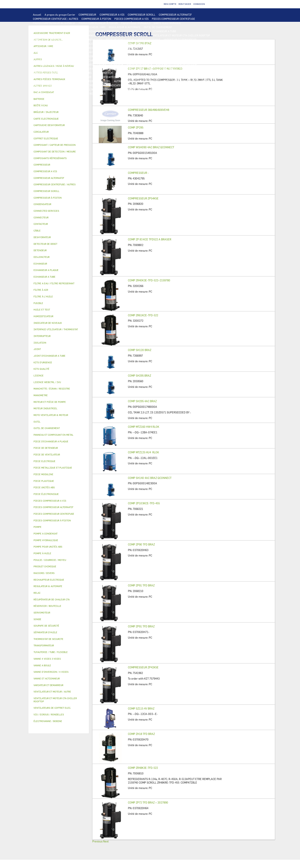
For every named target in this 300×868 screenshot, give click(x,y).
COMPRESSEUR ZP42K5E (143, 667)
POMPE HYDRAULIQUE (87, 52)
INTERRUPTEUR (72, 44)
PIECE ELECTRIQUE (149, 40)
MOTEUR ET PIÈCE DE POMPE (169, 52)
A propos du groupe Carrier (60, 15)
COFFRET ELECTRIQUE (109, 44)
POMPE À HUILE (171, 56)
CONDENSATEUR (196, 44)
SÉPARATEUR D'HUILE (145, 56)
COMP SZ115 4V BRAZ (141, 708)
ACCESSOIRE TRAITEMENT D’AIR (52, 77)
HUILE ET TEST (75, 56)
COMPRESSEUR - (138, 173)
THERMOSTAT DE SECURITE (190, 48)
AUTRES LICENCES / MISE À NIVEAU (135, 81)
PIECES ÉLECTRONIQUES (136, 23)
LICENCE (38, 81)
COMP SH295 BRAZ (139, 376)
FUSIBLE (177, 44)
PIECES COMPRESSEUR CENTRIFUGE (173, 19)
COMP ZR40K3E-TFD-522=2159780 (149, 280)
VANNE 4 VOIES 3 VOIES (78, 73)
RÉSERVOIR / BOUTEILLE (162, 69)
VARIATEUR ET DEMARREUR (180, 40)
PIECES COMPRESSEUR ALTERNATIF (54, 23)
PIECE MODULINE (43, 94)
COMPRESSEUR (87, 15)
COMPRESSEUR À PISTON (96, 19)
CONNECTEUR (133, 48)
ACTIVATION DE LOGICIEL (95, 81)
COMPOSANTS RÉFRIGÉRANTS (51, 60)
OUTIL (143, 89)
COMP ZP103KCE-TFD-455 (144, 503)
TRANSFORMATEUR (137, 44)
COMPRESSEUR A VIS (112, 15)
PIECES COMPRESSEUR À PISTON (98, 23)
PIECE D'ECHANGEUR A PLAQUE (51, 35)
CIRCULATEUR (140, 52)
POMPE (66, 52)
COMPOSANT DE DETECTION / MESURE (55, 31)
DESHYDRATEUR (188, 60)
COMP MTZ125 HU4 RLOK (143, 452)
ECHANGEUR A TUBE (164, 31)
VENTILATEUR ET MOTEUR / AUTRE (53, 40)
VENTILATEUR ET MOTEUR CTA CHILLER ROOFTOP (181, 35)
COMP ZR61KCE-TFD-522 (143, 315)
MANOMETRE (85, 94)
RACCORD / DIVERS (154, 85)
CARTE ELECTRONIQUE (167, 23)
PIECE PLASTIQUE (44, 69)
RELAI (56, 44)
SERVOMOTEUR (104, 73)
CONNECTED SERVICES (157, 48)
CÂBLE (89, 44)
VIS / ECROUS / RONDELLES (49, 89)
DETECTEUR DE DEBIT (132, 60)
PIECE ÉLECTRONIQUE (46, 494)
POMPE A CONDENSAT (116, 52)
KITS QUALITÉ (66, 94)
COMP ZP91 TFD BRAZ (141, 585)
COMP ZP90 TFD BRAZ (141, 544)
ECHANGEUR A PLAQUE (136, 31)
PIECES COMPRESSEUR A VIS (131, 19)
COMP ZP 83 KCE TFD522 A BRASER (150, 239)
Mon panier (185, 4)
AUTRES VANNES (181, 73)
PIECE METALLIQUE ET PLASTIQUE (176, 64)
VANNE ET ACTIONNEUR (47, 73)
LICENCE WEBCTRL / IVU (62, 81)
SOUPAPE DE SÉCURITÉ (162, 60)
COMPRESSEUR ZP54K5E (143, 198)
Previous (97, 841)
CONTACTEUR (41, 44)
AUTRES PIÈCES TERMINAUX (185, 85)
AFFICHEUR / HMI (95, 27)
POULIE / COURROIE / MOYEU (77, 85)
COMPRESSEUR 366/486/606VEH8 (149, 110)
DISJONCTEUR (160, 44)
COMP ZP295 (136, 127)
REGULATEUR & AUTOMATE (125, 27)
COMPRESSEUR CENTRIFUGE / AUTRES (56, 19)
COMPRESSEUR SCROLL (142, 15)
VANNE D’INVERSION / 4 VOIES (88, 64)
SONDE (81, 48)
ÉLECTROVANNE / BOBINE (153, 73)
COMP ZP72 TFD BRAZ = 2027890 (148, 802)
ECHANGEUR (96, 31)
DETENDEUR (116, 64)
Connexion (199, 4)
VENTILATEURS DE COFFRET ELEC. (53, 48)
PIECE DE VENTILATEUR (120, 40)
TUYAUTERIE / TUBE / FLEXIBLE (191, 81)
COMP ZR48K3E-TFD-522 (143, 768)
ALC (83, 31)
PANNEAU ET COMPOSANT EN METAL (79, 69)
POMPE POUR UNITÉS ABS (48, 56)
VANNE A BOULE (125, 73)
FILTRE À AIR (83, 77)
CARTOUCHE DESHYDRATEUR (50, 64)
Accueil (37, 15)
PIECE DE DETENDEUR (140, 64)
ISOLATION (187, 69)
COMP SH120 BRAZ (140, 350)
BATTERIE (113, 31)
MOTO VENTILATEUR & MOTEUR (129, 35)
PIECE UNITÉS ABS (192, 89)
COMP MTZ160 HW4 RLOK (144, 427)
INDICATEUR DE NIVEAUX (124, 85)
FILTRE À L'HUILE (119, 56)
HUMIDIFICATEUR (106, 77)
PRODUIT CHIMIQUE (45, 85)
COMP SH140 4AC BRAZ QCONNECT (150, 478)
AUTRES (164, 81)
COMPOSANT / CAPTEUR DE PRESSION (94, 60)
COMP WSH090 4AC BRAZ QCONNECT (151, 147)
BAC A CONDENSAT (114, 69)
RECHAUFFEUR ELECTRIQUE (105, 48)
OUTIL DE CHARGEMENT (158, 27)
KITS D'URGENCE (126, 89)
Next (106, 841)
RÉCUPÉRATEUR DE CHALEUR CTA (182, 77)
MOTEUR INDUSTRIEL (90, 40)
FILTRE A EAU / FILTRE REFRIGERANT (90, 89)
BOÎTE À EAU (136, 69)
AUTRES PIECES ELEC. (46, 52)
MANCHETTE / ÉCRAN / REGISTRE (139, 77)
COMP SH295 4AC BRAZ (142, 401)
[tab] (59, 99)
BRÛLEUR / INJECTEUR (164, 89)
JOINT (102, 85)
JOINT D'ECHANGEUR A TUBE (90, 35)
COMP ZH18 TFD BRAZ (141, 734)
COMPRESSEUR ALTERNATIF (175, 15)
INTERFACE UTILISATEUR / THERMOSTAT (57, 27)
